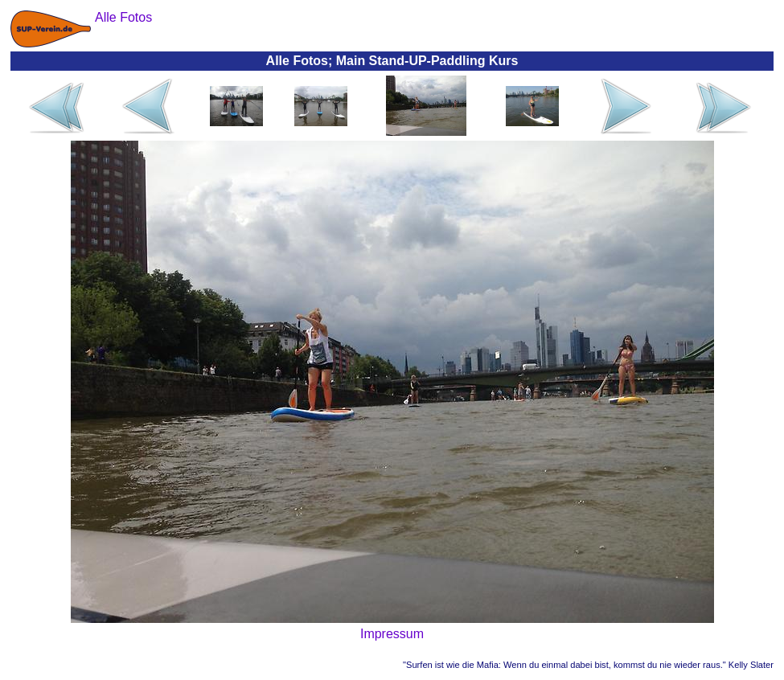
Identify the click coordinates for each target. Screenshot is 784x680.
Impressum (392, 634)
